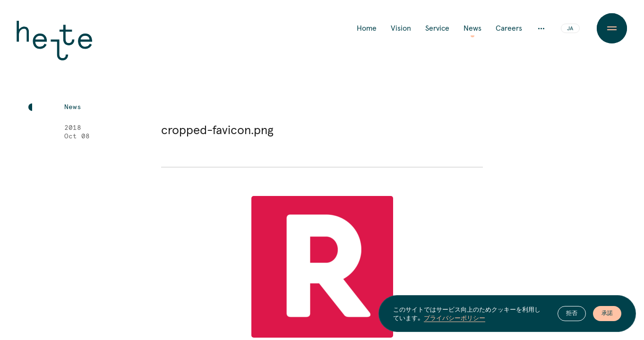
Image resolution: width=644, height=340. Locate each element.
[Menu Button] (612, 28)
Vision (401, 28)
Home (367, 28)
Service (437, 28)
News (472, 28)
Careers (509, 28)
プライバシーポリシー (455, 318)
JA (570, 29)
